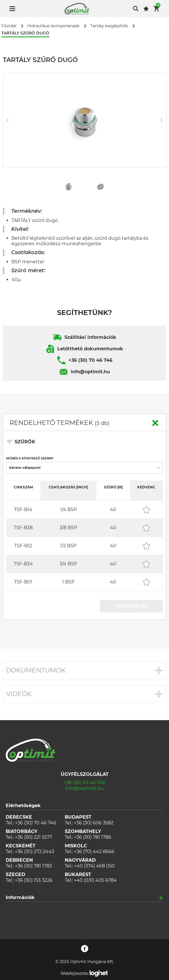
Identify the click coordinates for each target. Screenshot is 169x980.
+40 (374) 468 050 (94, 866)
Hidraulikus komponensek (53, 26)
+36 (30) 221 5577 (34, 837)
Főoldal (9, 26)
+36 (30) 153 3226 (34, 880)
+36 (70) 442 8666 (94, 852)
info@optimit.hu (90, 372)
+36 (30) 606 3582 (94, 823)
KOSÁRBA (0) (131, 606)
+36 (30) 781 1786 (93, 837)
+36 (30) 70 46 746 (90, 360)
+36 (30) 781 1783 (33, 866)
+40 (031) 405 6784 (95, 880)
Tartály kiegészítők (109, 26)
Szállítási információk (90, 337)
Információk (20, 897)
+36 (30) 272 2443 (35, 852)
